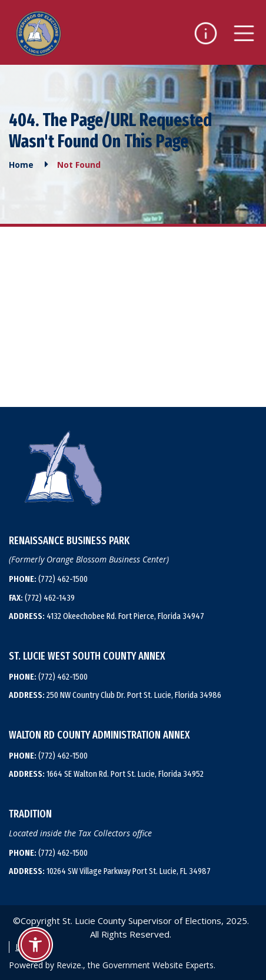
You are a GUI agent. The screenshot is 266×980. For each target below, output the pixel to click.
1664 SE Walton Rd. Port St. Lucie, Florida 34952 (106, 774)
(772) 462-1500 (48, 579)
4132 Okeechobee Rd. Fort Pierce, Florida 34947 (107, 616)
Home (21, 165)
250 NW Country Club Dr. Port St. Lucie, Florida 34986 (115, 695)
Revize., (71, 965)
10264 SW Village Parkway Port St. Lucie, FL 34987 (110, 871)
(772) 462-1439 (42, 598)
